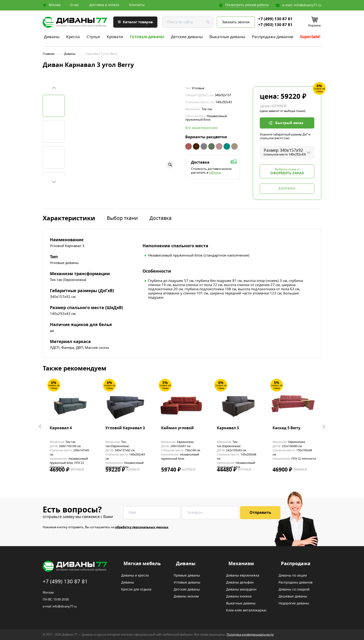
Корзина (314, 25)
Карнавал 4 (61, 428)
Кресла (73, 37)
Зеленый (211, 146)
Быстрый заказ (289, 123)
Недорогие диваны (294, 604)
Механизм (241, 564)
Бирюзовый (227, 146)
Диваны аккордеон (241, 590)
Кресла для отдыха (136, 590)
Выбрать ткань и (287, 171)
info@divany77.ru (308, 5)
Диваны (52, 37)
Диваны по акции (293, 576)
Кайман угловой (177, 428)
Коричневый (196, 146)
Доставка (161, 219)
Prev (54, 88)
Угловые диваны (187, 583)
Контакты (137, 5)
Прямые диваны (187, 576)
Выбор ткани (122, 219)
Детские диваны (187, 37)
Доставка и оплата (104, 5)
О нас (75, 5)
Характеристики (69, 219)
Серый (204, 146)
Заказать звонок (236, 22)
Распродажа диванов (273, 37)
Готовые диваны (147, 37)
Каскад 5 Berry (286, 428)
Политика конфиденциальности (250, 635)
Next (54, 182)
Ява (219, 146)
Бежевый (234, 146)
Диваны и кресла (135, 576)
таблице (215, 173)
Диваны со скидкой (294, 590)
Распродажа (296, 564)
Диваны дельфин (240, 583)
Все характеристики (201, 128)
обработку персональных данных (142, 527)
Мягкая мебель (142, 564)
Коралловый (188, 146)
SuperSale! (310, 37)
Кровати (115, 37)
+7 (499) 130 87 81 (275, 19)
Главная (49, 54)
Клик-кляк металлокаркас (246, 610)
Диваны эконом (186, 597)
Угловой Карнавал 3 (125, 428)
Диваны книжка (239, 597)
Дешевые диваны (293, 597)
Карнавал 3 (228, 428)
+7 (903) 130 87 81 (275, 25)
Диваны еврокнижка (243, 576)
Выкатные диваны (227, 37)
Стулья (93, 37)
